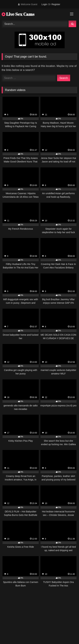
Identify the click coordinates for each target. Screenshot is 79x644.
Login (44, 4)
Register (56, 4)
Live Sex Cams (18, 14)
